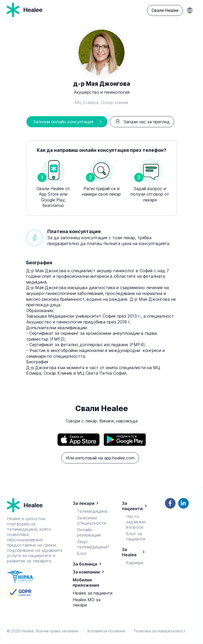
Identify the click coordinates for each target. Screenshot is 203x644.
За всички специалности (92, 520)
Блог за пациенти (136, 536)
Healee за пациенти (93, 593)
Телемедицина (92, 511)
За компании (86, 572)
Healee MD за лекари (87, 602)
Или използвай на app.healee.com (100, 458)
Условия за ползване (107, 631)
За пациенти (132, 506)
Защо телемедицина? (93, 544)
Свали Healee (165, 10)
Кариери (135, 563)
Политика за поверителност (160, 631)
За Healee (129, 552)
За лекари (84, 503)
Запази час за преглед (142, 122)
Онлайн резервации (89, 532)
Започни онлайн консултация (63, 122)
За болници (85, 564)
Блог (82, 553)
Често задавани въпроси (136, 522)
